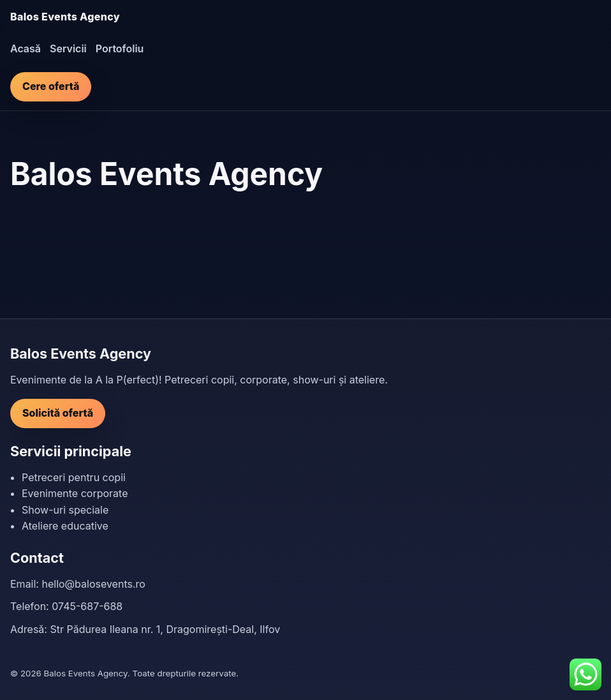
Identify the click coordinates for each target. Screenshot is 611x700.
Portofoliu (120, 48)
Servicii (68, 48)
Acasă (26, 48)
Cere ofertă (51, 86)
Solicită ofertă (58, 413)
